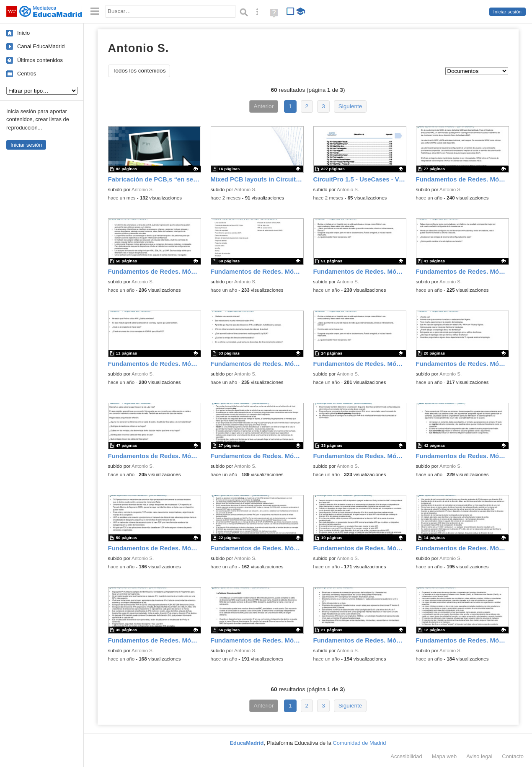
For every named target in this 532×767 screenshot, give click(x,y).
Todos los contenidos (139, 71)
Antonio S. (143, 189)
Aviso (479, 756)
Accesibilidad (406, 756)
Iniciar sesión (507, 12)
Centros (27, 74)
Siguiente (350, 106)
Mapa (444, 756)
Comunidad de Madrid (360, 743)
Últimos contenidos (40, 60)
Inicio (23, 33)
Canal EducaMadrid (41, 46)
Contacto (513, 756)
